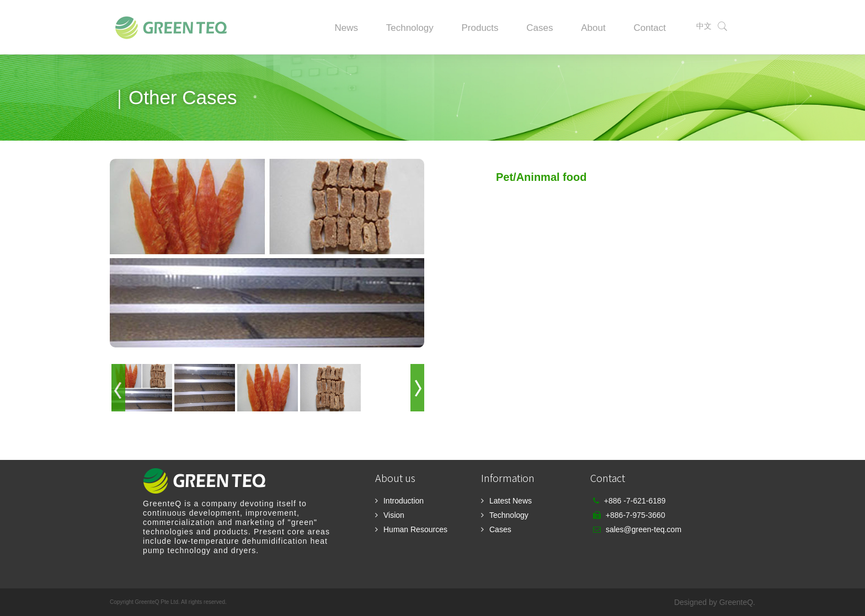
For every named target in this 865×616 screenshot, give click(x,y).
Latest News (511, 501)
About (593, 28)
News (346, 28)
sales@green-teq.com (644, 529)
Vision (394, 515)
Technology (410, 28)
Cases (540, 28)
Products (480, 28)
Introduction (404, 501)
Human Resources (415, 529)
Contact (650, 28)
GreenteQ (736, 602)
